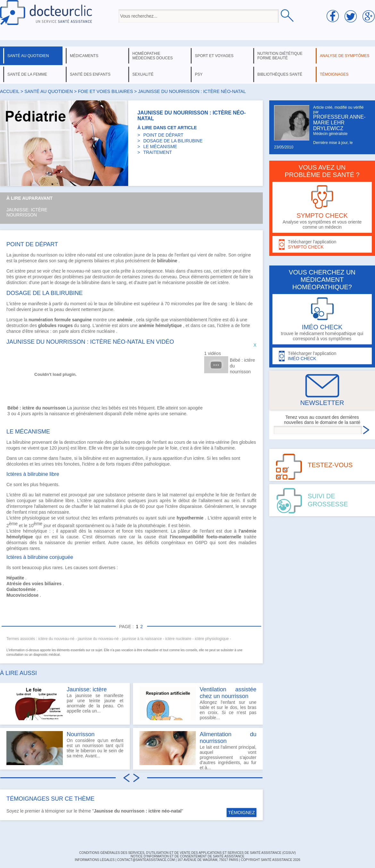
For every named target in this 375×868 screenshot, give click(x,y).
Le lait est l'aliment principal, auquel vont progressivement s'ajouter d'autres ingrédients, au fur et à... (198, 750)
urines (48, 464)
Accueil (10, 91)
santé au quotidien (28, 56)
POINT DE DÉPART (163, 135)
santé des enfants (90, 74)
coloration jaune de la (135, 255)
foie (224, 495)
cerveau (169, 277)
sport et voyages (214, 56)
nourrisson (47, 255)
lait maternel (47, 495)
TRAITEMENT (158, 152)
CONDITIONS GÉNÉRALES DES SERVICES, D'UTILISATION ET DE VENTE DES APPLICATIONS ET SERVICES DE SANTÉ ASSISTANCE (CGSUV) (188, 853)
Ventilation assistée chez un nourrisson (228, 693)
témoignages (334, 74)
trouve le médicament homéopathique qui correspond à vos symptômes (322, 319)
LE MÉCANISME (160, 147)
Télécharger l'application (322, 244)
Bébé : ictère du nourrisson (242, 366)
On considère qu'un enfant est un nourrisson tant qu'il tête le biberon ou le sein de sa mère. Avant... (65, 748)
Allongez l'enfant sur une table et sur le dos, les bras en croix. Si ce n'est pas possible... (198, 703)
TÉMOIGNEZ (242, 813)
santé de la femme (27, 74)
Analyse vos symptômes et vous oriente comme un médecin (322, 207)
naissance (104, 531)
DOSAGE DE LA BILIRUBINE (173, 141)
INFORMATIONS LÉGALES (95, 860)
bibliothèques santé (280, 74)
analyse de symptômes (345, 56)
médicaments (84, 56)
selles (225, 458)
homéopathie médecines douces (153, 56)
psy (199, 74)
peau (162, 255)
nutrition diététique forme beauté (280, 56)
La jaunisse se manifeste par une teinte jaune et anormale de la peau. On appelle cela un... (65, 703)
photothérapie (152, 525)
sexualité (143, 74)
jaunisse (21, 255)
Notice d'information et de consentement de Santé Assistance (187, 856)
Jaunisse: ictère (27, 210)
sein (236, 501)
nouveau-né (79, 271)
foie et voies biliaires (105, 91)
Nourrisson (22, 215)
